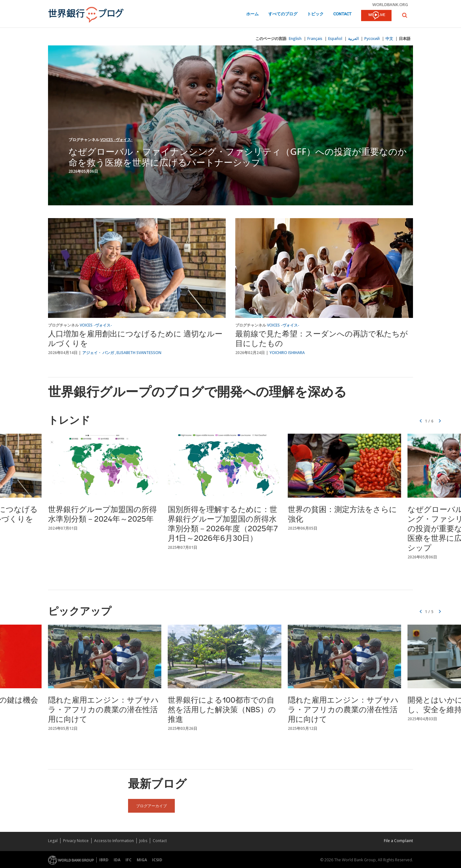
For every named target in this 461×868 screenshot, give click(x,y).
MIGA (142, 860)
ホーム (252, 14)
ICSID (157, 860)
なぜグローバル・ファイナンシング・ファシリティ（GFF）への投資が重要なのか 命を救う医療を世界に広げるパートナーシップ (242, 157)
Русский (372, 39)
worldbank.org (390, 4)
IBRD (104, 860)
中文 (389, 39)
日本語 (405, 39)
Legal (53, 841)
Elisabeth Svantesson (139, 353)
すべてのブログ (283, 14)
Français (315, 39)
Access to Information (114, 841)
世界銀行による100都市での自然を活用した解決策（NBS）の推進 (222, 710)
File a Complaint (398, 841)
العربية (353, 39)
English (295, 39)
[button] (405, 15)
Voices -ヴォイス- (116, 140)
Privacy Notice (76, 841)
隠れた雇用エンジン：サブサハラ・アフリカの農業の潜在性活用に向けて (103, 710)
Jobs (143, 841)
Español (335, 39)
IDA (117, 860)
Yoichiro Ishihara (287, 353)
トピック (315, 14)
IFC (129, 860)
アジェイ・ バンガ (98, 353)
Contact (342, 14)
